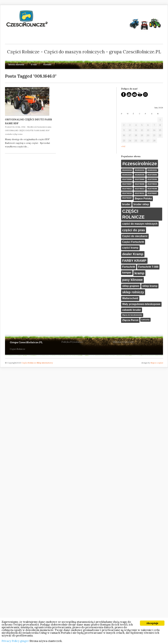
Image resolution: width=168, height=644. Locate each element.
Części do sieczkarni (135, 236)
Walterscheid (130, 298)
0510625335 (140, 175)
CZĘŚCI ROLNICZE (133, 214)
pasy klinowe (132, 280)
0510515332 (127, 175)
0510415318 (127, 170)
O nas (34, 65)
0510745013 (140, 189)
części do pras (134, 230)
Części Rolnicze (17, 349)
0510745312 (140, 193)
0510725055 (152, 175)
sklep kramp (150, 286)
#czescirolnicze (140, 163)
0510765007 (152, 193)
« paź (123, 146)
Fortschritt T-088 (148, 267)
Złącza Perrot (130, 320)
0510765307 (127, 198)
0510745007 (127, 184)
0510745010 (152, 184)
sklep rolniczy (133, 292)
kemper (127, 273)
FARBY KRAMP (134, 261)
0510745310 (127, 193)
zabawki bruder (132, 310)
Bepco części (157, 363)
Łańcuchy (145, 320)
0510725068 (127, 179)
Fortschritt (129, 267)
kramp (139, 273)
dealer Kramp (133, 254)
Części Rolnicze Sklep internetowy (37, 363)
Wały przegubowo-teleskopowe (141, 304)
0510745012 (127, 189)
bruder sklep (141, 204)
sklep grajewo (131, 286)
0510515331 (152, 170)
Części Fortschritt (133, 242)
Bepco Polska (143, 199)
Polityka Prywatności (72, 342)
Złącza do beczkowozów (132, 315)
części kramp (130, 248)
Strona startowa (16, 65)
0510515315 (140, 170)
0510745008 (140, 184)
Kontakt (47, 65)
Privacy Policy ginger (15, 641)
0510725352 (152, 179)
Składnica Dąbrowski (124, 342)
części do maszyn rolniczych (140, 224)
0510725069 (140, 179)
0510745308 (152, 189)
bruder (126, 204)
